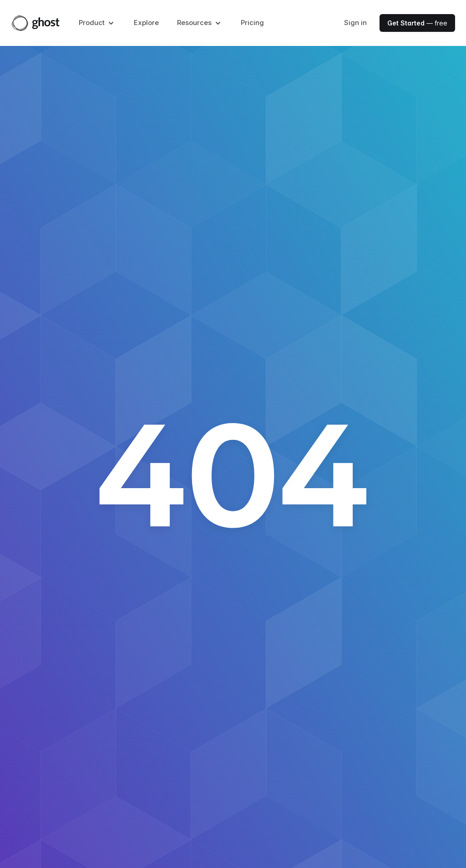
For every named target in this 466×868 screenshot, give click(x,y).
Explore (146, 23)
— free (417, 23)
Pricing (252, 23)
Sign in (355, 23)
